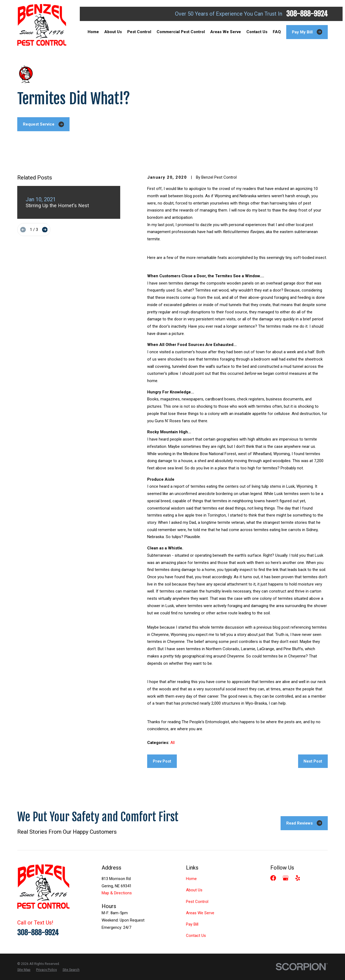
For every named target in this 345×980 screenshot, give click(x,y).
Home (191, 879)
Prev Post (162, 761)
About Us (194, 890)
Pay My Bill (307, 32)
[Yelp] (298, 878)
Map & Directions (117, 893)
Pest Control (197, 902)
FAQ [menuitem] (277, 32)
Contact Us (196, 936)
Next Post (313, 761)
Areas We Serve (200, 913)
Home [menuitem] (93, 32)
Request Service (44, 124)
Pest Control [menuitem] (139, 32)
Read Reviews (304, 823)
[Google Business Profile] (286, 878)
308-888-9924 (307, 14)
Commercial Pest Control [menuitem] (181, 32)
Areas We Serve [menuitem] (226, 32)
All (172, 743)
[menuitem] (24, 970)
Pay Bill (192, 924)
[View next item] (45, 230)
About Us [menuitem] (113, 32)
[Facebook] (273, 878)
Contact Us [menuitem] (257, 32)
